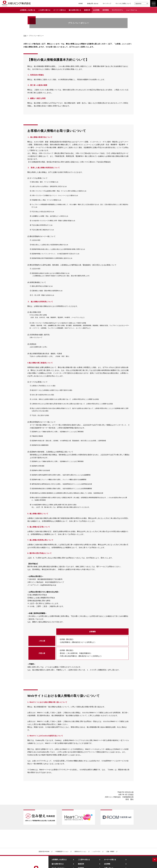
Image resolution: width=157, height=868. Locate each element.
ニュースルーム (132, 10)
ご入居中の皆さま (44, 10)
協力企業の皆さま (75, 10)
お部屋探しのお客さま (28, 10)
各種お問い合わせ (93, 4)
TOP (25, 36)
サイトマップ (107, 4)
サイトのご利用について (123, 4)
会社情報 (96, 10)
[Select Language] (141, 4)
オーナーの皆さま (60, 10)
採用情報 (106, 10)
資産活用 (87, 10)
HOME (81, 4)
